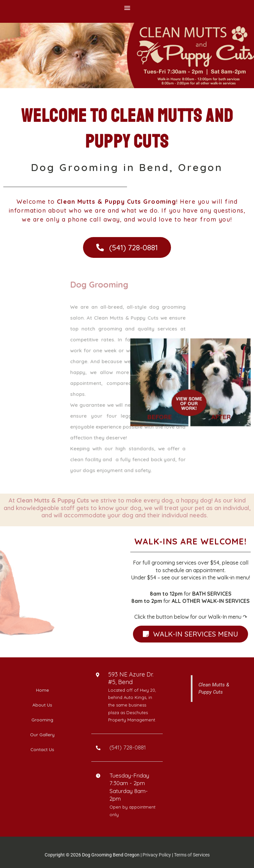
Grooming (42, 720)
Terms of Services (192, 855)
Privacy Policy (157, 855)
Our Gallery (42, 734)
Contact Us (42, 749)
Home (42, 690)
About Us (42, 705)
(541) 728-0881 (128, 747)
